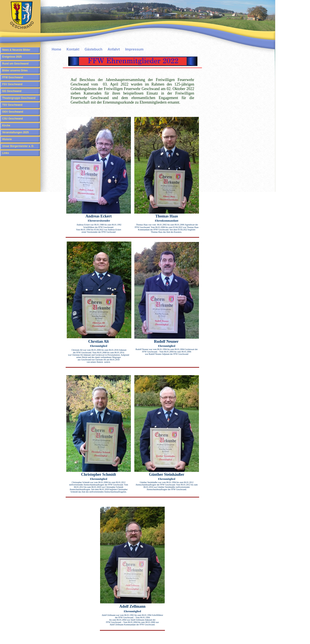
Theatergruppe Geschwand (19, 98)
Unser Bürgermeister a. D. (18, 146)
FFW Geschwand (13, 77)
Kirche (6, 125)
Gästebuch (94, 49)
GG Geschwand (12, 91)
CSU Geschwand (12, 119)
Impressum (134, 49)
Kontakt (73, 49)
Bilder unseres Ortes (15, 70)
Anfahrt (114, 49)
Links (5, 153)
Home (56, 49)
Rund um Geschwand (15, 64)
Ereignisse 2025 (12, 57)
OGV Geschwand (13, 112)
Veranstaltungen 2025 (15, 132)
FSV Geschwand (12, 84)
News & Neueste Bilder (16, 50)
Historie (7, 139)
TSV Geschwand (12, 105)
